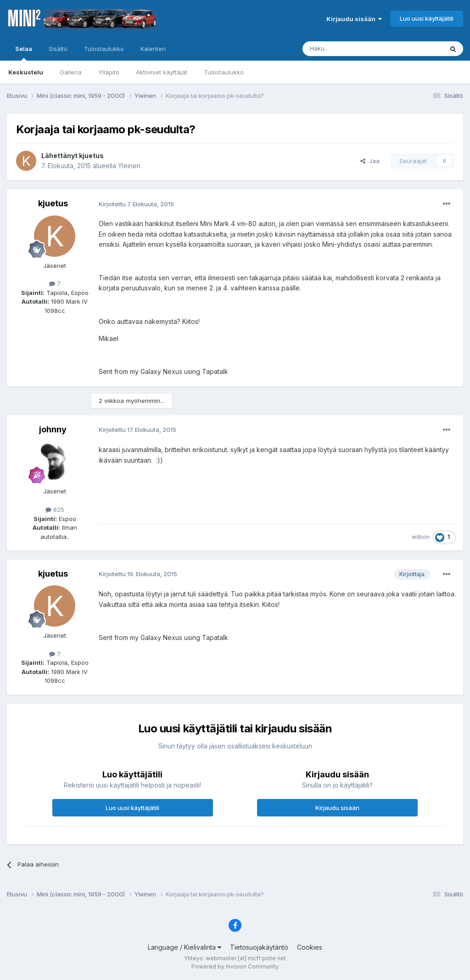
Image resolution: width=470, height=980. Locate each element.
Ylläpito (109, 72)
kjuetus (91, 156)
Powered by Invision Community (235, 966)
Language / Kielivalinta (185, 947)
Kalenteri (153, 49)
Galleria (71, 72)
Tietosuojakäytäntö (259, 947)
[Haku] (349, 49)
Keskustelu (26, 72)
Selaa (24, 53)
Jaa (370, 161)
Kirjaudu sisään (354, 19)
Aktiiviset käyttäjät (162, 72)
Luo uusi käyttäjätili (427, 18)
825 (55, 510)
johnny (53, 429)
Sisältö (58, 49)
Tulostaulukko (224, 72)
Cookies (310, 947)
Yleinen (129, 166)
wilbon (421, 537)
